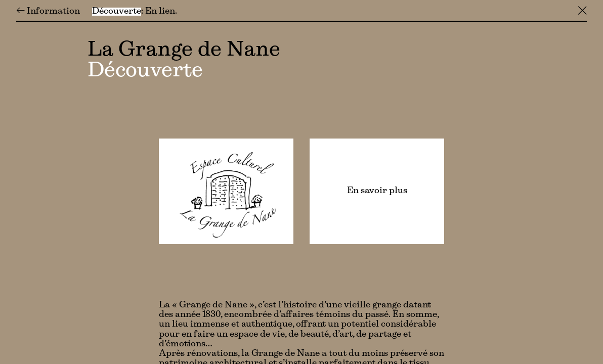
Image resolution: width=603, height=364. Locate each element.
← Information (48, 12)
